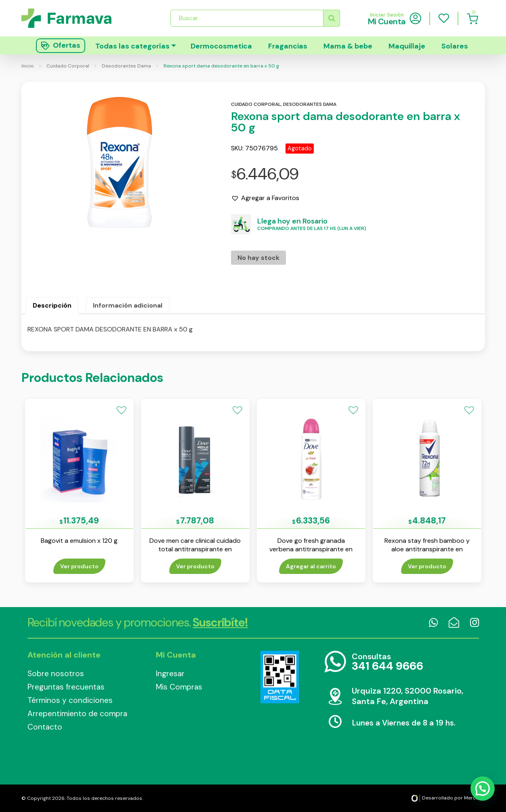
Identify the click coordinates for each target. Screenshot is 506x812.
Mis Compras (179, 687)
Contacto (45, 727)
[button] (265, 198)
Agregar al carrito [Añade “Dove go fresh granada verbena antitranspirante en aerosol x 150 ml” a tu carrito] (311, 566)
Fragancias (288, 46)
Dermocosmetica (221, 46)
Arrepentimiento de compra (77, 714)
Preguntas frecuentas (66, 687)
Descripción (52, 305)
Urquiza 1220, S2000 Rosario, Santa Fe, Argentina (407, 696)
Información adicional (128, 305)
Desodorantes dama (310, 104)
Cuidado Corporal (68, 66)
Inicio (28, 66)
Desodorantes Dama (126, 66)
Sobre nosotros (56, 674)
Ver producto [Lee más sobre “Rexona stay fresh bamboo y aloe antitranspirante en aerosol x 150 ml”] (427, 566)
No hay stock (258, 258)
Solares (455, 46)
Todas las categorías (132, 46)
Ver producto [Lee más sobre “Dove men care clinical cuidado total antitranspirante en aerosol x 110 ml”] (195, 566)
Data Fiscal (280, 677)
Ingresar (170, 674)
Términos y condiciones (70, 700)
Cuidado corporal (256, 104)
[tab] (52, 306)
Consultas (387, 662)
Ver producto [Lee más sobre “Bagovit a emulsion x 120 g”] (79, 566)
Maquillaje (407, 46)
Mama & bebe (348, 46)
